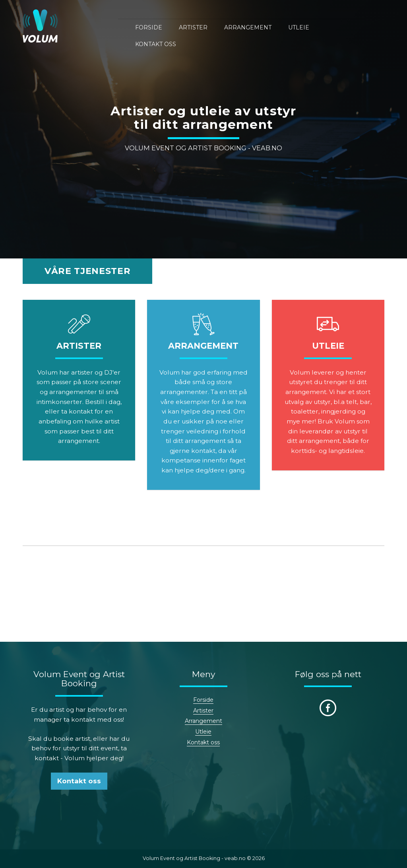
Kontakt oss (364, 27)
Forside (166, 27)
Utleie (316, 27)
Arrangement (265, 27)
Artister (211, 27)
